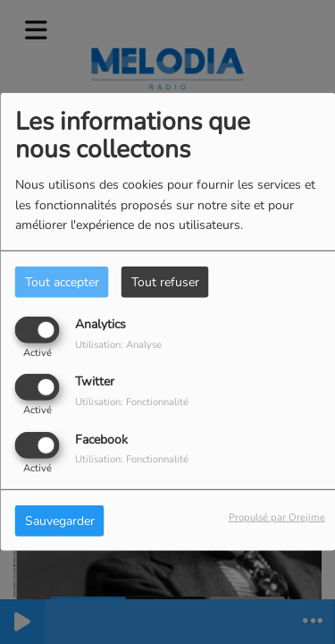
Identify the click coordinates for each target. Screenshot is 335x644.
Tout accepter (62, 282)
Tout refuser (165, 282)
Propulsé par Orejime (277, 517)
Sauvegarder (60, 520)
